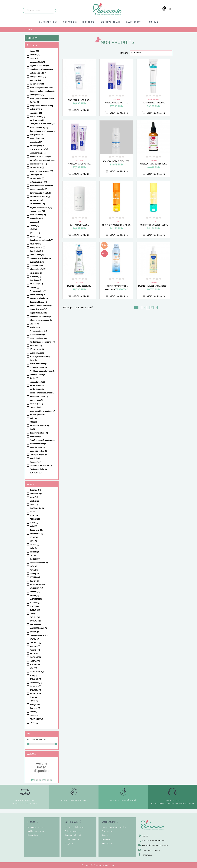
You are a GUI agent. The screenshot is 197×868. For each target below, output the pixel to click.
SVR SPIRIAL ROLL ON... (79, 225)
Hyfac (33, 566)
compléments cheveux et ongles (42, 106)
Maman (34, 226)
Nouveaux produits (36, 827)
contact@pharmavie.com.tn (155, 845)
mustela (35, 501)
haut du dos (35, 458)
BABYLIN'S (35, 679)
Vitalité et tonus (37, 295)
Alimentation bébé (38, 269)
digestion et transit (38, 302)
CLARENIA (35, 606)
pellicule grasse (37, 415)
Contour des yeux (38, 164)
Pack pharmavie (38, 77)
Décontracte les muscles (41, 466)
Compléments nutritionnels (41, 240)
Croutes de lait (37, 266)
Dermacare (36, 683)
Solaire (35, 327)
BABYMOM (35, 690)
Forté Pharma (36, 534)
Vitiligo (34, 418)
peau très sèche (37, 447)
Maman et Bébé (37, 62)
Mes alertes (107, 843)
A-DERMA (35, 646)
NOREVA (35, 661)
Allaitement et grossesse (41, 320)
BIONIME (34, 632)
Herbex (34, 701)
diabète (34, 378)
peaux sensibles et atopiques (42, 411)
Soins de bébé (37, 255)
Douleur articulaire (38, 367)
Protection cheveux (39, 338)
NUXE (34, 515)
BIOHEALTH (36, 621)
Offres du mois (37, 349)
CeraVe (34, 723)
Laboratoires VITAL (39, 635)
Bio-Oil (34, 654)
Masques (35, 222)
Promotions (88, 22)
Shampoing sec (37, 218)
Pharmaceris (36, 494)
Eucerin (34, 595)
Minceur (34, 324)
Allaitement (35, 244)
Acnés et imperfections (40, 157)
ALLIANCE (35, 603)
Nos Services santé (110, 22)
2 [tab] (34, 780)
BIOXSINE (35, 559)
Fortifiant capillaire (38, 469)
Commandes (108, 831)
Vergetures (35, 237)
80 (152, 307)
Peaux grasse (37, 95)
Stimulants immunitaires (40, 317)
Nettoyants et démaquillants (42, 124)
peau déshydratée (38, 444)
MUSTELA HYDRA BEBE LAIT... (79, 286)
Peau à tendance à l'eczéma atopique (42, 440)
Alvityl (33, 526)
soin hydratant (37, 120)
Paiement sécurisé (73, 835)
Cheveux (35, 55)
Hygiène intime (37, 211)
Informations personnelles (114, 827)
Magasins (69, 843)
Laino (33, 555)
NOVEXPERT (36, 588)
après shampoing (38, 215)
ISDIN (34, 505)
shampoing (36, 113)
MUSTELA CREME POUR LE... (116, 103)
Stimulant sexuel (37, 375)
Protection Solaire (39, 128)
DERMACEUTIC (37, 672)
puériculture (36, 273)
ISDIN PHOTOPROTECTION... (116, 286)
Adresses (106, 839)
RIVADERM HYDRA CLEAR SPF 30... (116, 161)
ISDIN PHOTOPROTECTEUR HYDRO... (116, 225)
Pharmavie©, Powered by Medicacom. (99, 865)
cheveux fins (36, 407)
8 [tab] (51, 780)
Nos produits (70, 22)
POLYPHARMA (37, 719)
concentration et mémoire (41, 306)
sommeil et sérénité (39, 298)
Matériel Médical (38, 73)
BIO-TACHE (35, 657)
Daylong (34, 574)
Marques (31, 754)
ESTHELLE (35, 617)
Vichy (33, 548)
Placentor (35, 650)
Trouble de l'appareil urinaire (42, 371)
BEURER (34, 581)
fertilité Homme (37, 389)
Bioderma (35, 490)
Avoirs (105, 835)
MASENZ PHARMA (38, 628)
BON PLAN (153, 22)
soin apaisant (36, 135)
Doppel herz (36, 530)
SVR (33, 512)
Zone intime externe (39, 433)
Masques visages (38, 153)
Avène (34, 497)
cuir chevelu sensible (39, 426)
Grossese (35, 233)
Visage (35, 51)
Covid (33, 360)
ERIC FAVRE (36, 625)
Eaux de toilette (37, 262)
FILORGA (35, 519)
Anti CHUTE (36, 109)
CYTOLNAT (35, 643)
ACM (33, 668)
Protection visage (38, 331)
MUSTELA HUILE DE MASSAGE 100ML (153, 286)
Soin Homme (36, 280)
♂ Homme (35, 277)
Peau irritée (35, 436)
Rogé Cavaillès (37, 508)
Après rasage (36, 284)
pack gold (35, 80)
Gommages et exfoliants (40, 193)
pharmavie (148, 855)
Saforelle (34, 552)
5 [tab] (43, 780)
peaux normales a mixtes (41, 171)
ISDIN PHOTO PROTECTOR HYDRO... (153, 225)
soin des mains (37, 178)
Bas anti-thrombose (39, 397)
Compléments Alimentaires (42, 69)
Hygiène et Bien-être (39, 66)
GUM (33, 675)
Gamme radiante (134, 22)
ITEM (33, 614)
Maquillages (36, 175)
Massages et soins (38, 189)
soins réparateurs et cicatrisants (42, 160)
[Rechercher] (39, 11)
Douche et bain (37, 204)
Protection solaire (38, 291)
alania (33, 541)
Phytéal (34, 570)
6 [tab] (45, 780)
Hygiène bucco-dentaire (41, 207)
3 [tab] (37, 780)
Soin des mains (37, 117)
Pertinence (151, 53)
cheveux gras (36, 404)
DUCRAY (35, 610)
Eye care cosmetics (39, 563)
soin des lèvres (37, 167)
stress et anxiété (37, 382)
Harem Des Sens (38, 584)
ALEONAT (35, 664)
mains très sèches (38, 451)
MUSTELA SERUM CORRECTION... (153, 164)
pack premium (37, 84)
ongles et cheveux (39, 313)
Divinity (34, 712)
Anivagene (35, 705)
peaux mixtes (37, 138)
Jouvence (35, 708)
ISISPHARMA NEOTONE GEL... (79, 100)
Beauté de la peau (38, 309)
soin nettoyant (37, 146)
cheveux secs (36, 400)
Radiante (35, 592)
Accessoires (36, 462)
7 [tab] (48, 780)
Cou (32, 429)
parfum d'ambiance (38, 364)
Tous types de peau (39, 455)
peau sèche (36, 142)
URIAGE (34, 537)
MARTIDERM (36, 599)
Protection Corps (37, 335)
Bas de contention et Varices (42, 393)
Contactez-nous (72, 839)
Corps (34, 58)
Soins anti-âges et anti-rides (42, 87)
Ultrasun (34, 545)
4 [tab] (40, 780)
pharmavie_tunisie (152, 850)
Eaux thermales (37, 353)
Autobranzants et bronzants (42, 342)
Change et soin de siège (40, 258)
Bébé (33, 229)
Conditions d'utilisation (75, 827)
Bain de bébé (36, 251)
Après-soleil (36, 346)
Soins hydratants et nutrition (42, 98)
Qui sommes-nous (48, 22)
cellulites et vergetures (40, 197)
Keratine (34, 102)
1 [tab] (32, 780)
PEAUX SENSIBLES (39, 149)
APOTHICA (35, 694)
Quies (33, 697)
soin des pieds (37, 200)
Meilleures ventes (36, 831)
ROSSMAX (35, 577)
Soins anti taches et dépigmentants (42, 91)
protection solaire (38, 182)
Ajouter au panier (79, 110)
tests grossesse (37, 247)
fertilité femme (37, 386)
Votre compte (110, 822)
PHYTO (34, 523)
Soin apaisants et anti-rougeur (42, 131)
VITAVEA (34, 639)
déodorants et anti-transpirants (42, 186)
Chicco (34, 715)
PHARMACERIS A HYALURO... (153, 103)
